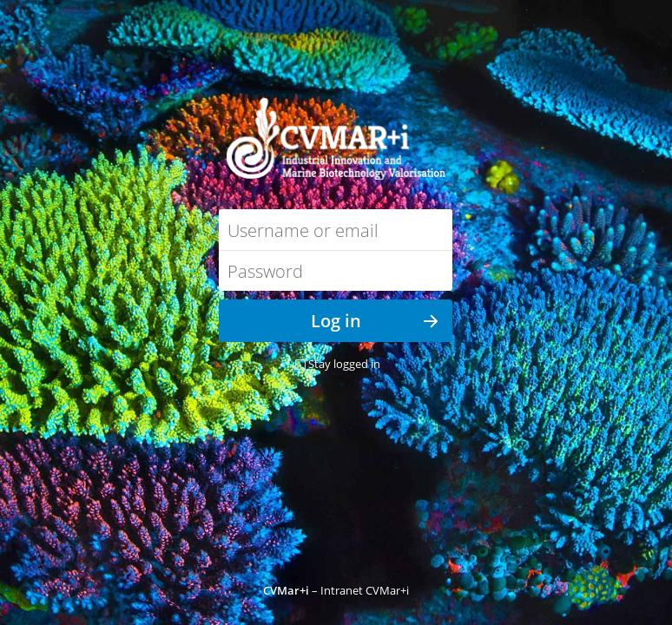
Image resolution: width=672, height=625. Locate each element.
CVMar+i (286, 590)
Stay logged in (344, 364)
